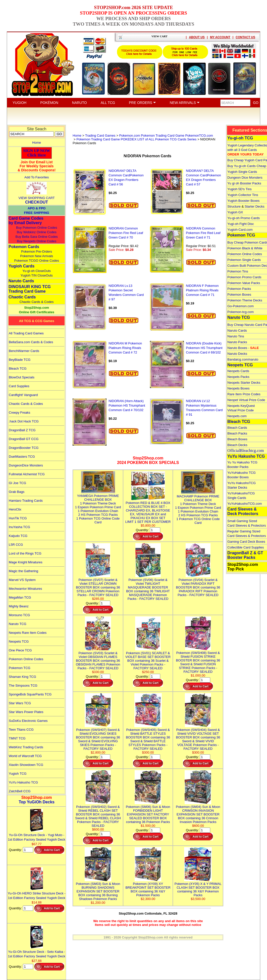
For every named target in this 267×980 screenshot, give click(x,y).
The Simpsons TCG (23, 685)
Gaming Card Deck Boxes (246, 542)
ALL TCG (108, 103)
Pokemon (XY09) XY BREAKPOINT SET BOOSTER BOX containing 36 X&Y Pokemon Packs (148, 888)
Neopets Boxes (238, 388)
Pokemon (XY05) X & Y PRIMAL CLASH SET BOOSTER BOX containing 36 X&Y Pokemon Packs (198, 888)
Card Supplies (19, 386)
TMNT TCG (17, 738)
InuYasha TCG (19, 527)
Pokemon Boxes (239, 295)
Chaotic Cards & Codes (37, 302)
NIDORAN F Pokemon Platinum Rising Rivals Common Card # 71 (202, 290)
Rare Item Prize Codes (244, 394)
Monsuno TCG (19, 615)
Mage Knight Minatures (26, 562)
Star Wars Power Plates (26, 712)
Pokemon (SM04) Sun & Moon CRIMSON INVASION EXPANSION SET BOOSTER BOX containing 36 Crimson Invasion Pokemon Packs (198, 812)
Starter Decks (255, 206)
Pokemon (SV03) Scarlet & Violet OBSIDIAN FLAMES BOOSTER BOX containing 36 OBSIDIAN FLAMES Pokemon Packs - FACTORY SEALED (98, 659)
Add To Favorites (37, 177)
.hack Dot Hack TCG (24, 421)
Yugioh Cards (21, 266)
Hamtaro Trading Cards (26, 501)
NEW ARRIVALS (185, 103)
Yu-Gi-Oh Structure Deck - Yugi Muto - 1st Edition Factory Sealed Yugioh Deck (37, 835)
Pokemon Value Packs (244, 283)
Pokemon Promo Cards (244, 277)
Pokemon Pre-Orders (37, 251)
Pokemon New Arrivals (37, 256)
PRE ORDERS (142, 103)
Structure (234, 206)
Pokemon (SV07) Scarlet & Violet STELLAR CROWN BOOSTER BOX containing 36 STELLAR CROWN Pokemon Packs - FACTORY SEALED (98, 585)
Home (37, 143)
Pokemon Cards (24, 247)
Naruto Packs (237, 342)
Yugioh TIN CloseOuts (36, 275)
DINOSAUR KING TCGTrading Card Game (30, 289)
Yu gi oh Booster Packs (244, 183)
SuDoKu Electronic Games (28, 721)
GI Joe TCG (17, 483)
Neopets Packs (238, 377)
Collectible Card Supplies (246, 547)
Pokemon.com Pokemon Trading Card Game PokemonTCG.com (166, 135)
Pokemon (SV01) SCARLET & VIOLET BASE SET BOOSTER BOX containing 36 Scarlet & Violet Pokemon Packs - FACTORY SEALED (148, 659)
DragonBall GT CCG (24, 439)
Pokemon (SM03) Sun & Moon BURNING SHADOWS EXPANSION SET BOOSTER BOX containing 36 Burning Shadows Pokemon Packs (98, 889)
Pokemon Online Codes (26, 659)
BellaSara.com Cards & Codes (31, 342)
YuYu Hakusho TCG (23, 782)
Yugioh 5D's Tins (239, 189)
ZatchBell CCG (20, 791)
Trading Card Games (100, 135)
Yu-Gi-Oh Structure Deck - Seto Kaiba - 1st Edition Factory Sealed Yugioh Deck (37, 952)
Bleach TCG (18, 368)
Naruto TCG (18, 624)
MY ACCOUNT (220, 37)
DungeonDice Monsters (26, 465)
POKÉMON (49, 103)
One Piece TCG (20, 650)
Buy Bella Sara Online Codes (36, 237)
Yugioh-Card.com (240, 230)
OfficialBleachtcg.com (246, 450)
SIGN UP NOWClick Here (37, 153)
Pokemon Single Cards (244, 260)
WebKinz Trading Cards (26, 747)
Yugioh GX (235, 212)
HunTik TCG (18, 518)
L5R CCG (16, 545)
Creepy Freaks (19, 413)
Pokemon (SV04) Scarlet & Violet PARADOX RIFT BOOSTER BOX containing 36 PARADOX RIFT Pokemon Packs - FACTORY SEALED (198, 585)
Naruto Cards (21, 281)
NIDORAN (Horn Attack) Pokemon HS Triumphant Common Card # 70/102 (127, 405)
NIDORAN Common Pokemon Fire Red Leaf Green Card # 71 (203, 233)
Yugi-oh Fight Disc (241, 224)
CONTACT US (245, 37)
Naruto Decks (237, 354)
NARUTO (79, 103)
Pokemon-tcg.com (241, 312)
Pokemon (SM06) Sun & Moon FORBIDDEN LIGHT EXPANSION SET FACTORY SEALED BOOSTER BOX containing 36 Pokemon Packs (148, 812)
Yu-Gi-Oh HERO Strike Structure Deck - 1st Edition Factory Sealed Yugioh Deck (37, 893)
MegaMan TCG (20, 597)
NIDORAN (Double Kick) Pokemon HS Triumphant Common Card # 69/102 (204, 348)
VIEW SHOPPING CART (37, 198)
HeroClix (15, 509)
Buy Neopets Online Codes (37, 241)
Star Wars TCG (20, 703)
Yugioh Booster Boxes (243, 201)
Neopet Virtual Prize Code (246, 400)
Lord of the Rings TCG (25, 553)
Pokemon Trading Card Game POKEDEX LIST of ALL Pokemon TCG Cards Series (136, 139)
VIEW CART (159, 36)
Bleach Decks (237, 445)
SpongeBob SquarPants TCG (30, 694)
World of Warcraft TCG (25, 756)
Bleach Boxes (237, 439)
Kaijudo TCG (18, 536)
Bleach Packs (237, 433)
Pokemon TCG (20, 668)
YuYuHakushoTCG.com (245, 504)
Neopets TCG (19, 641)
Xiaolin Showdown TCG (26, 765)
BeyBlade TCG (20, 360)
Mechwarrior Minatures (25, 589)
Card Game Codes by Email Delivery (26, 221)
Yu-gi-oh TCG (240, 138)
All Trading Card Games (26, 333)
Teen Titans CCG (21, 730)
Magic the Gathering (23, 571)
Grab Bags (17, 492)
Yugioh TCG (18, 774)
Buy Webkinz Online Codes (37, 232)
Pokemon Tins (238, 271)
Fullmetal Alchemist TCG (27, 474)
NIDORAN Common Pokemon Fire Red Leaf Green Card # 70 (126, 233)
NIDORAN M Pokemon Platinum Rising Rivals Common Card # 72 (125, 348)
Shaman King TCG (22, 677)
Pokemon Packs (239, 289)
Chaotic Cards (22, 297)
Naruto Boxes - (243, 348)
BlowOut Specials (22, 377)
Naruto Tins (236, 336)
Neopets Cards (238, 371)
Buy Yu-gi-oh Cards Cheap (247, 166)
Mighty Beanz (19, 606)
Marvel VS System (22, 580)
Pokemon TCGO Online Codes (37, 261)
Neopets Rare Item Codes (28, 633)
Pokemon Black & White (245, 248)
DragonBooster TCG (24, 448)
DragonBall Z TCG (22, 430)
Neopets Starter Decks (244, 383)
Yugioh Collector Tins (243, 195)
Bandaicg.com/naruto (243, 359)
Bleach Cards (237, 428)
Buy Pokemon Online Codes (37, 228)
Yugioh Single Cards (242, 172)
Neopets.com (237, 416)
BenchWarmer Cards (24, 351)
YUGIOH (19, 103)
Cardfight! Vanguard (23, 395)
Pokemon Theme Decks (245, 300)
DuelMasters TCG (22, 457)
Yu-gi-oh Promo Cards (244, 218)
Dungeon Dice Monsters (245, 178)
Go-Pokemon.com (241, 306)
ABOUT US (197, 37)
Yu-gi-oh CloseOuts (37, 271)
